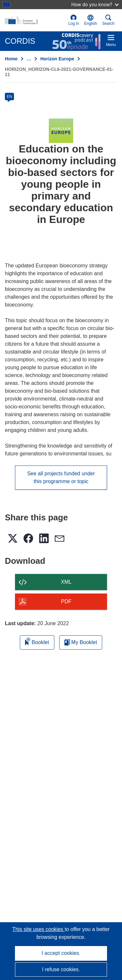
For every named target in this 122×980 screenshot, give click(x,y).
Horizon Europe (57, 59)
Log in (74, 20)
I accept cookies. (61, 953)
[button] (91, 20)
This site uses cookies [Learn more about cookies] (39, 929)
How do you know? (95, 4)
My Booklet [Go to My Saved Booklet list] (81, 642)
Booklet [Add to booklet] (37, 641)
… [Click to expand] (29, 59)
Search (108, 20)
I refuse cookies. (61, 969)
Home (11, 59)
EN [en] (10, 97)
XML (66, 582)
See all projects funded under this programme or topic (61, 477)
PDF (66, 601)
